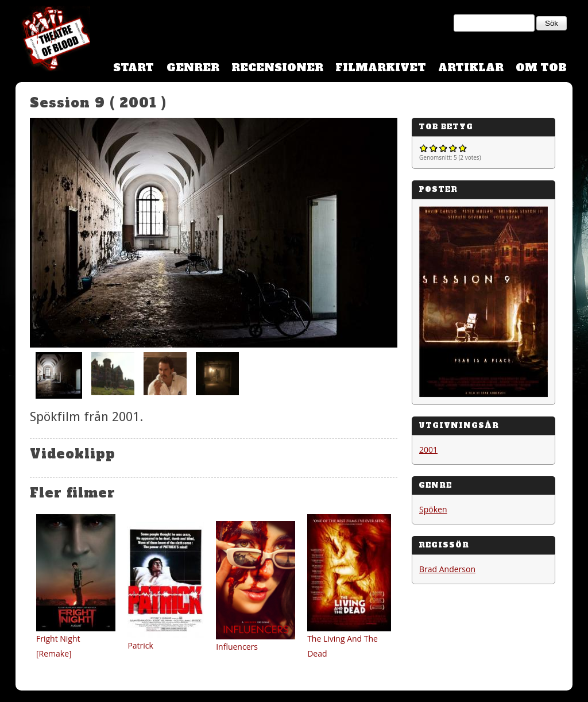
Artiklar (471, 67)
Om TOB (541, 67)
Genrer (193, 67)
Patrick (140, 645)
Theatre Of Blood (53, 40)
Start (134, 67)
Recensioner (277, 67)
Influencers (237, 647)
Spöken (433, 509)
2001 (428, 450)
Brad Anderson (447, 569)
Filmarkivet (381, 67)
